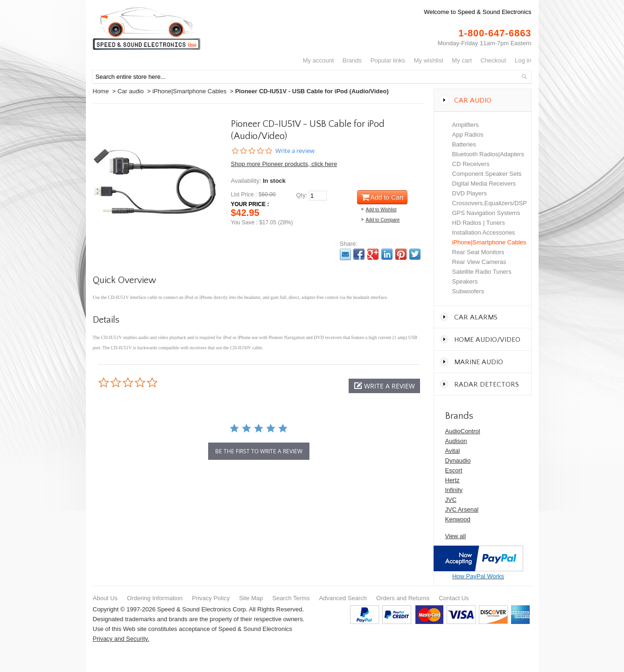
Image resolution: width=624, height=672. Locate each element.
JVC (451, 500)
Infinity (454, 490)
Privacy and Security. (121, 639)
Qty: (302, 195)
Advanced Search (343, 598)
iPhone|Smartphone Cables (189, 91)
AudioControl (463, 431)
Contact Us (454, 598)
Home (101, 91)
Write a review (295, 151)
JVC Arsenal (462, 509)
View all (456, 536)
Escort (454, 470)
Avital (453, 451)
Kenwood (458, 519)
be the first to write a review (259, 451)
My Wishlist (429, 60)
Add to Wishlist (381, 210)
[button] (384, 386)
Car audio (131, 91)
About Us (105, 598)
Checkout (494, 60)
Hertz (452, 480)
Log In (523, 60)
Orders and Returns (403, 598)
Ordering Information (155, 598)
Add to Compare (383, 220)
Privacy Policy (211, 598)
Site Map (251, 598)
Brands (352, 60)
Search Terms (291, 598)
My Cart (462, 60)
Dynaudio (458, 461)
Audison (456, 441)
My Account (319, 60)
